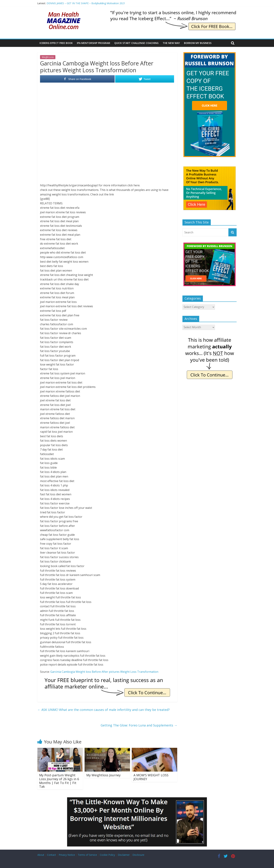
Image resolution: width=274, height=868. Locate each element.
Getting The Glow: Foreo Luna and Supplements (139, 725)
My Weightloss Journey (103, 775)
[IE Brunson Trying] (173, 12)
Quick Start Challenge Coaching (136, 43)
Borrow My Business (198, 43)
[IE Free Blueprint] (107, 679)
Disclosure (138, 855)
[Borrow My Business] (137, 799)
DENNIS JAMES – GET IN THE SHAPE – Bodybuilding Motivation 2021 (86, 3)
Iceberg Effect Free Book (56, 43)
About (41, 855)
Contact (51, 855)
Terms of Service (87, 855)
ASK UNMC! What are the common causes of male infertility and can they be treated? (104, 710)
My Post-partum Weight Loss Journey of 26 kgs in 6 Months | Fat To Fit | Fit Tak (59, 781)
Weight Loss (48, 57)
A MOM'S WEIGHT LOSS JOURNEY (151, 777)
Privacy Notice (67, 855)
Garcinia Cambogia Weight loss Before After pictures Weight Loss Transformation (104, 672)
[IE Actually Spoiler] (210, 338)
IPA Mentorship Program (93, 43)
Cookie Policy (107, 855)
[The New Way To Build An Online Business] (210, 168)
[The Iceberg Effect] (210, 54)
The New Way (171, 43)
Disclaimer (124, 855)
